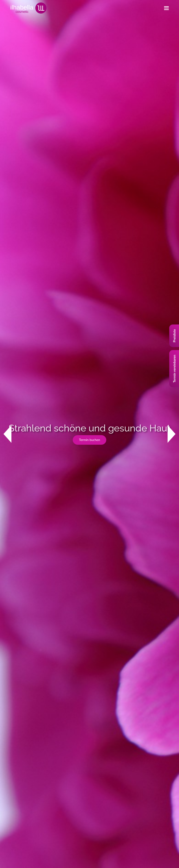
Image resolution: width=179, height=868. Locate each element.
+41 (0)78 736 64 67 (66, 685)
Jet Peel (99, 705)
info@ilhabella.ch (24, 691)
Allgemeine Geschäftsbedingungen (30, 784)
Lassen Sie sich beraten (21, 295)
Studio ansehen (16, 378)
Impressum (13, 763)
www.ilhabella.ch (59, 691)
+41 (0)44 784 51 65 (26, 685)
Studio (10, 742)
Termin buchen (90, 89)
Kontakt (15, 213)
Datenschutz (15, 774)
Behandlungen (16, 732)
